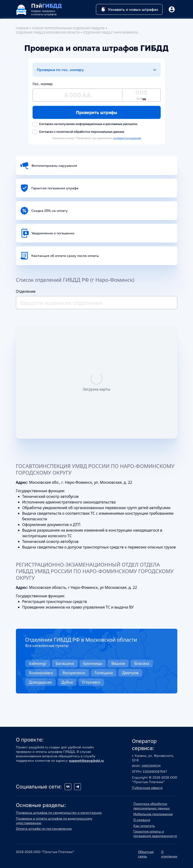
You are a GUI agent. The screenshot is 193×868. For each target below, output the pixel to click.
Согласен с (78, 132)
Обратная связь (146, 854)
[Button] (172, 9)
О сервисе (142, 820)
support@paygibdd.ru (86, 760)
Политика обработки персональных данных (152, 806)
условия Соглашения (127, 138)
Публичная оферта (147, 788)
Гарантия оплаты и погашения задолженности (155, 834)
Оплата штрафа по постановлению (44, 828)
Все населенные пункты (47, 646)
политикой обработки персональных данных (90, 132)
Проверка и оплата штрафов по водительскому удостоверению (54, 821)
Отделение (26, 291)
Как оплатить (144, 826)
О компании (169, 854)
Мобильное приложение (153, 814)
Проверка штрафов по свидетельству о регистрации (59, 813)
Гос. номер (43, 84)
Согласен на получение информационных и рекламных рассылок (85, 124)
